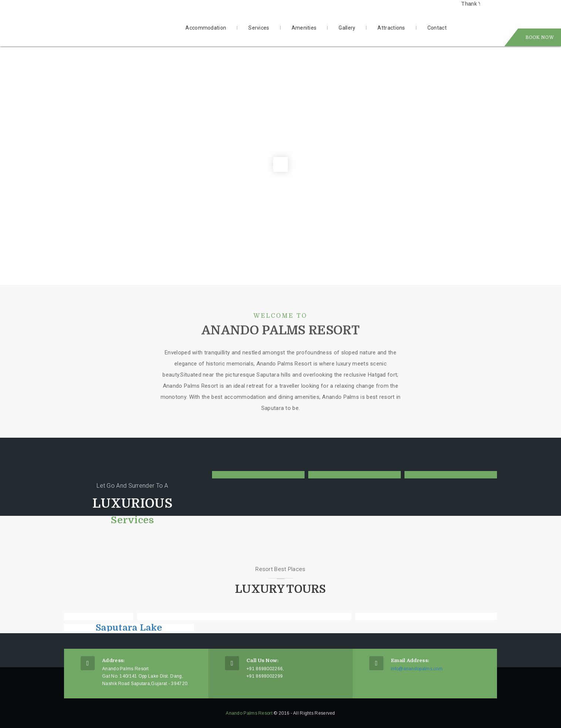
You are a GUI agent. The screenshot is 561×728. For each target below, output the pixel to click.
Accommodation (206, 28)
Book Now (540, 37)
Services (259, 28)
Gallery (347, 28)
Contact (437, 28)
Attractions (391, 28)
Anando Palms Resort (249, 713)
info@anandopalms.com (417, 669)
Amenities (304, 28)
